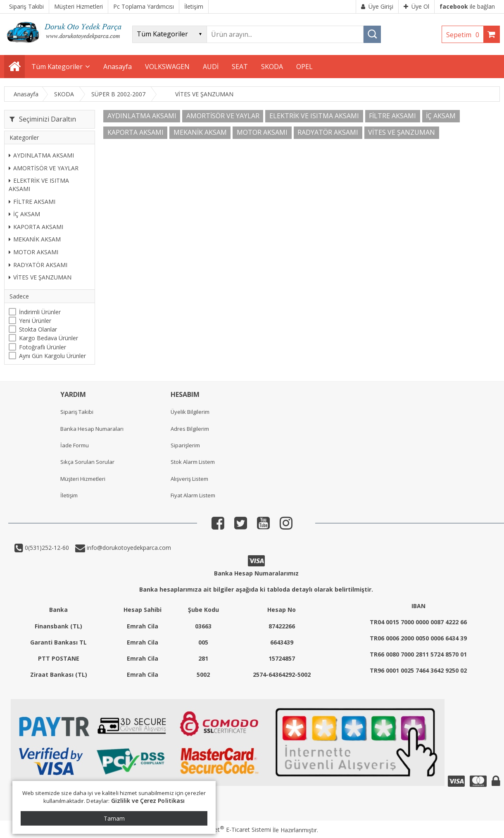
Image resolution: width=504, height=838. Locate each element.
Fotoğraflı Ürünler (43, 347)
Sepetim (465, 35)
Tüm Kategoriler (57, 67)
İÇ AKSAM (24, 214)
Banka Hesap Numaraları (92, 429)
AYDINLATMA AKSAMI (41, 155)
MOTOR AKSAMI (33, 252)
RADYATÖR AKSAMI (38, 265)
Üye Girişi (377, 6)
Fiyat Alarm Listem (193, 495)
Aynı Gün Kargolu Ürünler (52, 356)
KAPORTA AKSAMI (36, 227)
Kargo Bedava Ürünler (49, 338)
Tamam (114, 818)
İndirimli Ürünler (40, 312)
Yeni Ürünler (35, 321)
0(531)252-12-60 (46, 548)
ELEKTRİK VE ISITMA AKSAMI (39, 185)
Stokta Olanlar (38, 329)
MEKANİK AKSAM (35, 239)
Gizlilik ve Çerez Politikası (148, 801)
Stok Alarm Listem (193, 462)
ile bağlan (467, 6)
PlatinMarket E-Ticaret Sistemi (228, 830)
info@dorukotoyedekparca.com (128, 548)
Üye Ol (416, 6)
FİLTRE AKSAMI (32, 202)
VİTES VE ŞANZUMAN (40, 277)
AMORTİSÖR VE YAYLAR (44, 168)
